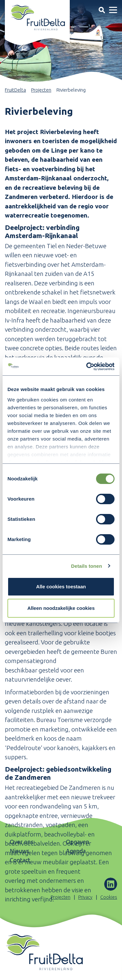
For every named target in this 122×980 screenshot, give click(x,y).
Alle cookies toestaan (61, 587)
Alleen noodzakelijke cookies (61, 608)
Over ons (22, 842)
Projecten (41, 90)
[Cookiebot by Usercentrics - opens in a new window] (87, 367)
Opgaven (78, 842)
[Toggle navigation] (102, 10)
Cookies (109, 897)
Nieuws (19, 851)
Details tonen (86, 566)
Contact (20, 860)
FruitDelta (15, 90)
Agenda (76, 851)
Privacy (85, 897)
